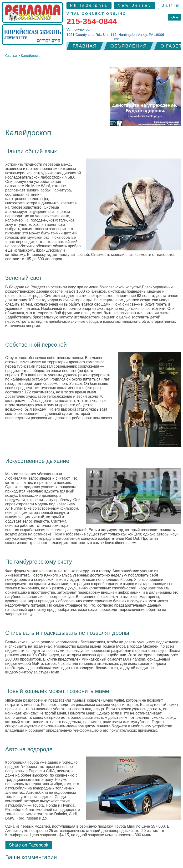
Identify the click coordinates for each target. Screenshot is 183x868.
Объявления (129, 46)
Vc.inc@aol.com (79, 29)
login (117, 39)
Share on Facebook (29, 845)
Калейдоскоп (32, 56)
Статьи (11, 56)
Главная (85, 46)
